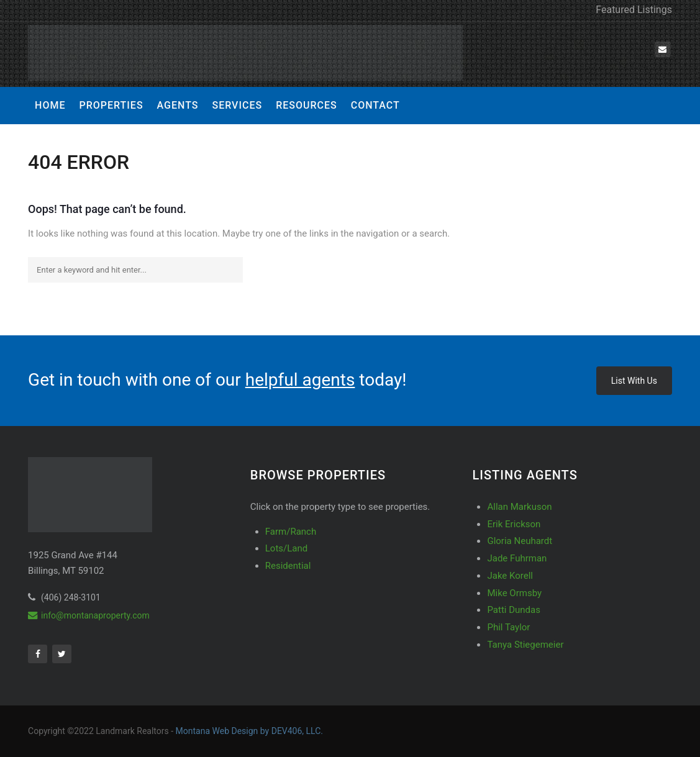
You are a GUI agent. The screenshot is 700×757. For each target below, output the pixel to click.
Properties (111, 105)
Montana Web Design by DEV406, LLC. (249, 731)
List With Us (634, 381)
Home (50, 105)
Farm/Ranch (291, 532)
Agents (178, 105)
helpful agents (300, 380)
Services (237, 105)
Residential (288, 566)
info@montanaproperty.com (89, 615)
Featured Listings (634, 10)
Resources (307, 105)
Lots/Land (286, 548)
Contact (375, 105)
